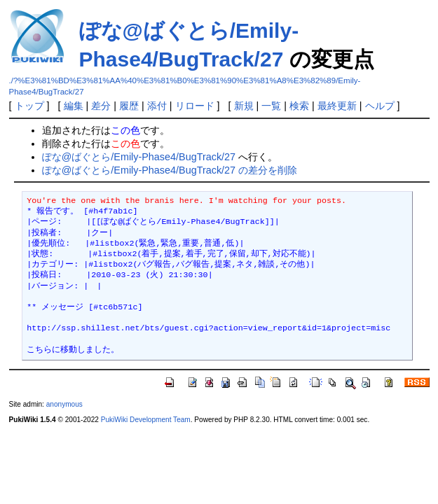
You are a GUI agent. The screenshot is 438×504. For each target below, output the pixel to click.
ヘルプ (380, 106)
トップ (29, 106)
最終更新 (337, 106)
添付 (157, 106)
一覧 (271, 106)
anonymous (64, 404)
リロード (195, 106)
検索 (299, 106)
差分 (101, 106)
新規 (244, 106)
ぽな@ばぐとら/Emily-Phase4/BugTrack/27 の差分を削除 (170, 170)
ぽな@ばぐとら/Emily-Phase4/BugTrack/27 (139, 157)
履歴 (129, 106)
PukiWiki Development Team (146, 420)
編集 (74, 106)
